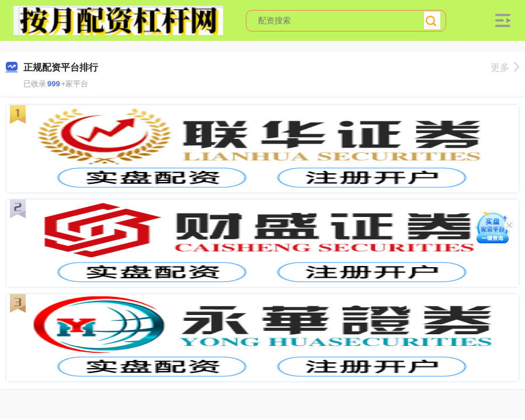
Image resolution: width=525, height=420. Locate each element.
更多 (505, 67)
